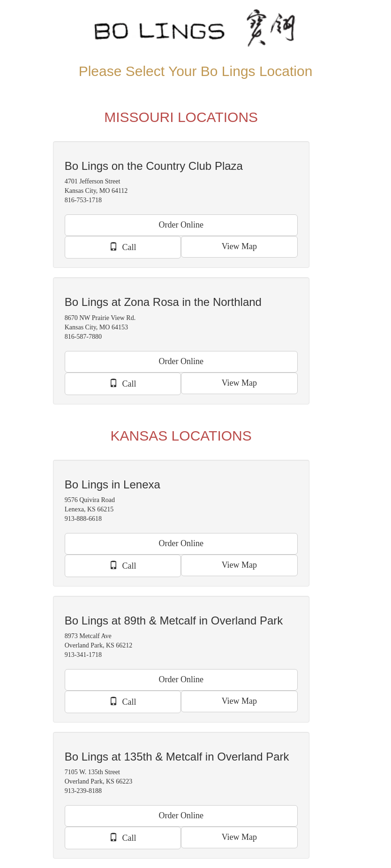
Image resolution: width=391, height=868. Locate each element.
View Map (239, 246)
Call (123, 247)
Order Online (181, 225)
